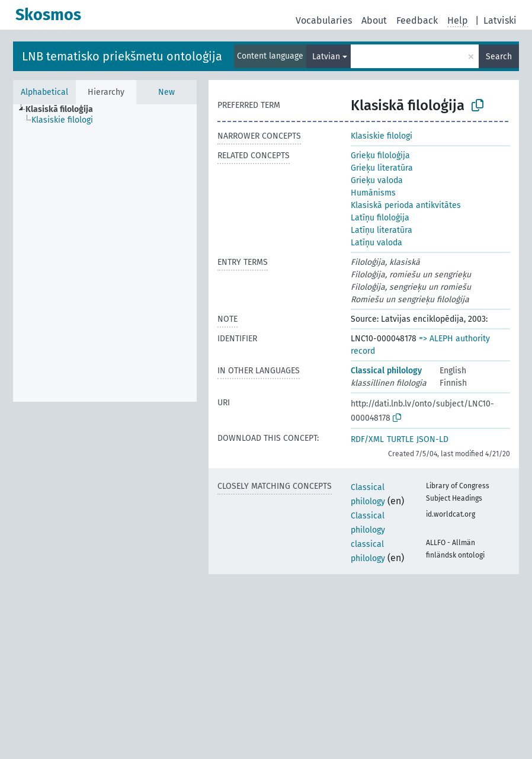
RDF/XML (367, 439)
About (374, 20)
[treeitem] (64, 110)
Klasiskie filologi (382, 136)
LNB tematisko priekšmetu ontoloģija (122, 56)
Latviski (500, 20)
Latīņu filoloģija (380, 218)
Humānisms (373, 193)
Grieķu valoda (377, 180)
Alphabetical (44, 92)
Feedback (417, 20)
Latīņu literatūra (382, 230)
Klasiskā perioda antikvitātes (406, 205)
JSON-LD (432, 439)
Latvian (326, 57)
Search (499, 57)
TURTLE (400, 439)
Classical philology (386, 371)
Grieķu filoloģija (380, 156)
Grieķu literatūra (382, 168)
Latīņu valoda (376, 243)
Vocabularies (324, 20)
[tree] (105, 253)
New (166, 92)
